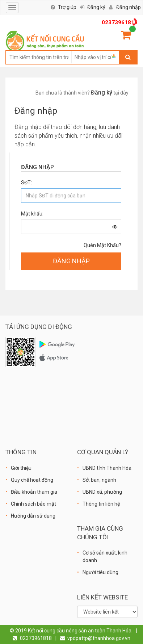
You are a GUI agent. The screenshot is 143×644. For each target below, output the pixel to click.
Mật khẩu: (32, 214)
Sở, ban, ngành (99, 480)
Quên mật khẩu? (102, 245)
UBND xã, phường (102, 492)
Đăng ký (96, 7)
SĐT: (26, 183)
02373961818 (120, 22)
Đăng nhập (129, 7)
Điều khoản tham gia (34, 492)
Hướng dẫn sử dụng (33, 516)
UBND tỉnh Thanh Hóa (107, 468)
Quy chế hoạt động (32, 480)
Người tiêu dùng (100, 572)
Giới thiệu (21, 468)
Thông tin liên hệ (101, 504)
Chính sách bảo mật (33, 504)
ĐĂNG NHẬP (71, 261)
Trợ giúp (67, 7)
